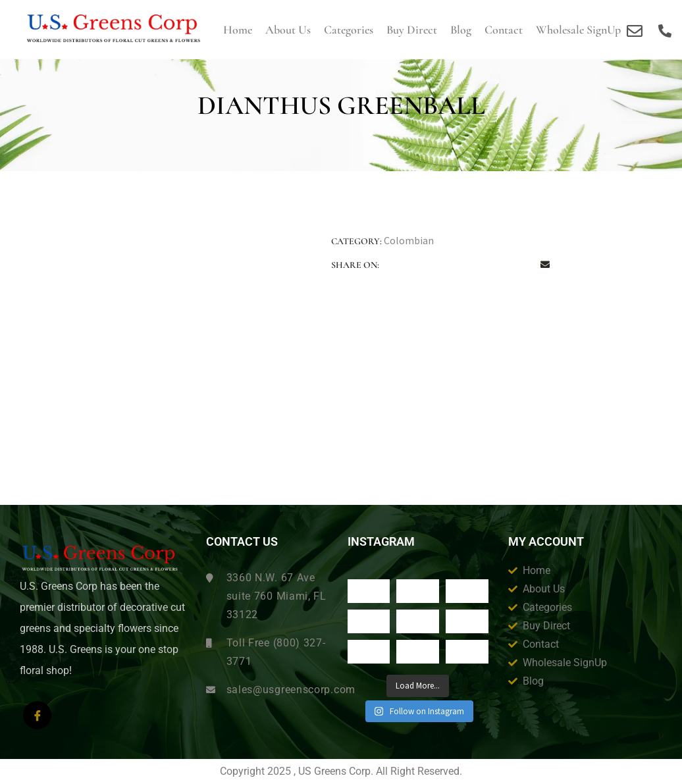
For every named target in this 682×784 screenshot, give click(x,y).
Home (238, 30)
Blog (461, 30)
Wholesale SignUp (578, 30)
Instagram (381, 542)
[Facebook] (37, 715)
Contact (504, 30)
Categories (349, 30)
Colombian (409, 240)
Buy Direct (412, 30)
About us (288, 30)
